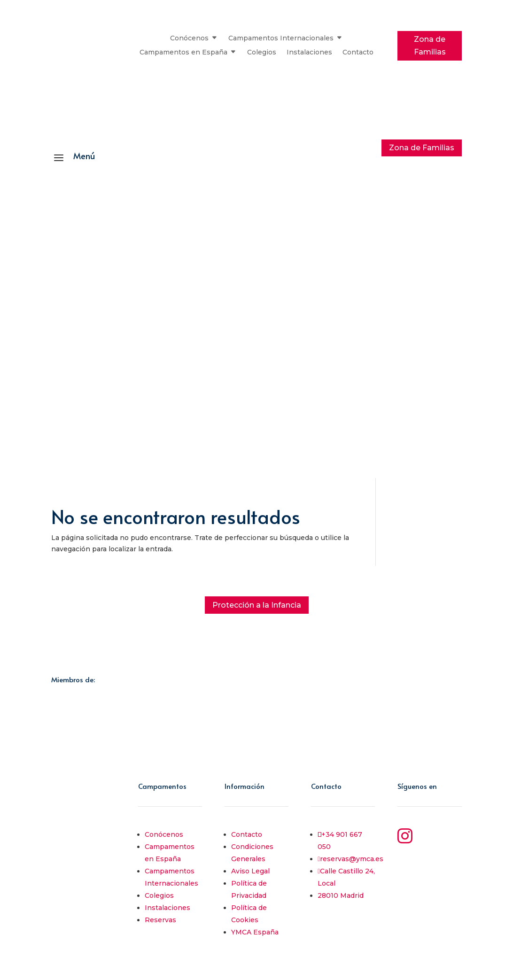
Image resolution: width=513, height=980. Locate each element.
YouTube (435, 860)
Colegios (262, 53)
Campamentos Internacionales (281, 39)
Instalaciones (309, 53)
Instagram (440, 833)
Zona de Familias (430, 46)
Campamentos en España (183, 53)
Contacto (358, 53)
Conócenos (189, 39)
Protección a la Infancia (257, 605)
